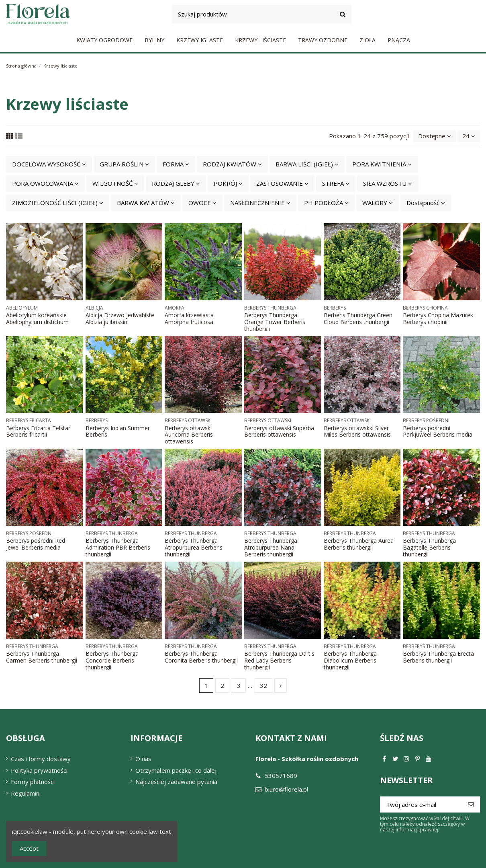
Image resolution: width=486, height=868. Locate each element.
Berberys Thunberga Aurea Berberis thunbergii (359, 544)
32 (263, 685)
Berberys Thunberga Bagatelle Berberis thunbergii (429, 547)
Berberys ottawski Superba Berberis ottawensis (279, 431)
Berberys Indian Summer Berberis (118, 431)
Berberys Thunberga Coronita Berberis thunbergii (201, 657)
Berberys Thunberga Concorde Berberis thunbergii (112, 660)
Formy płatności (33, 782)
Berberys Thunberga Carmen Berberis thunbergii (42, 657)
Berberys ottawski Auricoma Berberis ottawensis (189, 435)
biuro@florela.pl (286, 789)
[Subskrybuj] (471, 805)
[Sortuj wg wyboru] (435, 136)
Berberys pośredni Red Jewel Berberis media (36, 544)
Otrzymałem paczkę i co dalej (176, 770)
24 (469, 136)
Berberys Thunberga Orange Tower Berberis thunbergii (275, 322)
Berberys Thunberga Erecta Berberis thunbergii (438, 657)
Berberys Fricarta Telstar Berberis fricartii (38, 431)
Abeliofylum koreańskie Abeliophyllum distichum (37, 318)
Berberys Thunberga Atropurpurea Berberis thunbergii (194, 547)
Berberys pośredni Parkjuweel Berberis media (438, 431)
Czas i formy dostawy (41, 759)
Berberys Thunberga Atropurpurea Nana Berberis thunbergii (271, 547)
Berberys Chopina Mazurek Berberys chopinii (438, 318)
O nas (143, 759)
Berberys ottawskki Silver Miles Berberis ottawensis (357, 431)
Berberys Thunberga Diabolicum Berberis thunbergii (350, 660)
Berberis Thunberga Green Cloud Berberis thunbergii (358, 318)
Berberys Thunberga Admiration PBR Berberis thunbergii (118, 547)
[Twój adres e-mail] (421, 805)
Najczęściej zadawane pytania (176, 782)
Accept (29, 848)
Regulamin (25, 793)
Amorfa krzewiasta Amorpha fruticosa (189, 318)
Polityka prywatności (39, 770)
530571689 (281, 776)
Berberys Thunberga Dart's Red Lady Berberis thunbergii (279, 660)
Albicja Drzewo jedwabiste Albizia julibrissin (120, 318)
